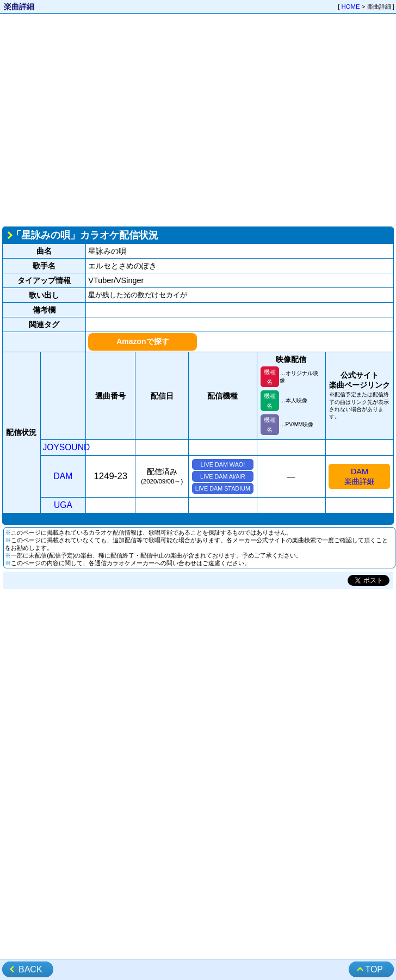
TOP (374, 969)
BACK (30, 969)
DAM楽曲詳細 (360, 476)
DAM (63, 476)
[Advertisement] (102, 119)
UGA (63, 505)
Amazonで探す (143, 341)
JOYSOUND (67, 447)
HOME (351, 7)
